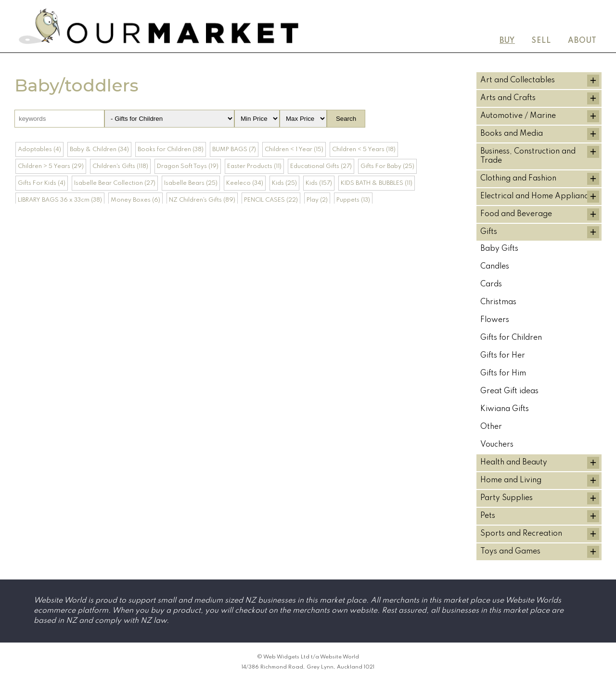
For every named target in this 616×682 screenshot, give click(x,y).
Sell (541, 41)
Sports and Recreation (521, 534)
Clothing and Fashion (518, 179)
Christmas (498, 302)
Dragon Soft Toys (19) (188, 166)
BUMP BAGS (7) (234, 149)
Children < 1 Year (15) (294, 149)
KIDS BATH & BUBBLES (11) (377, 183)
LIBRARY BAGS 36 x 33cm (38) (60, 200)
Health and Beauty (514, 463)
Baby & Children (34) (99, 149)
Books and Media (512, 134)
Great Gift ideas (509, 391)
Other (491, 427)
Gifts (489, 232)
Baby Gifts (499, 249)
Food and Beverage (516, 214)
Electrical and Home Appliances (538, 196)
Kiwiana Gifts (505, 409)
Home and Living (511, 480)
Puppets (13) (353, 200)
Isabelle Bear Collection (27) (115, 183)
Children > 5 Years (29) (51, 166)
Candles (495, 267)
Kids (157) (319, 183)
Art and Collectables (518, 80)
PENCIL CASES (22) (271, 200)
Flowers (495, 320)
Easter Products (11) (254, 166)
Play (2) (317, 200)
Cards (491, 284)
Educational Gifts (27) (321, 166)
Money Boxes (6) (135, 200)
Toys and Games (510, 552)
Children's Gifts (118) (120, 166)
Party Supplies (507, 498)
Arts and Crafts (508, 98)
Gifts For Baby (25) (387, 166)
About (582, 41)
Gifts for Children (511, 338)
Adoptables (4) (39, 149)
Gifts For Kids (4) (42, 183)
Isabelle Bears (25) (191, 183)
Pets (488, 516)
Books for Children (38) (171, 149)
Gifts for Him (503, 373)
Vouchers (497, 445)
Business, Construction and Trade (528, 156)
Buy (507, 41)
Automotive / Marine (518, 116)
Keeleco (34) (245, 183)
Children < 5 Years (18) (364, 149)
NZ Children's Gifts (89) (202, 200)
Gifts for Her (503, 356)
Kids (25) (284, 183)
